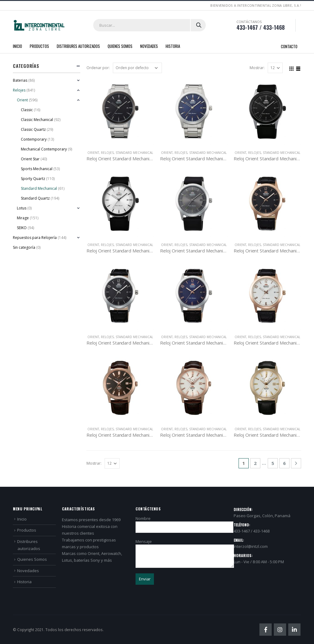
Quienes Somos (120, 46)
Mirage (23, 218)
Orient (93, 153)
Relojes (107, 153)
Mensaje (185, 549)
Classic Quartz (33, 129)
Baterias (20, 80)
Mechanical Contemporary (44, 149)
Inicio (17, 46)
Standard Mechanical (134, 153)
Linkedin (294, 630)
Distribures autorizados (78, 46)
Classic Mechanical (37, 120)
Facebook (266, 630)
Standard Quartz (35, 198)
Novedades (149, 46)
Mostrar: (257, 68)
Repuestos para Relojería (35, 238)
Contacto (289, 46)
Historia (173, 46)
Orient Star (30, 159)
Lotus (22, 208)
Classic (27, 110)
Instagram (280, 630)
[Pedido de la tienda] (137, 68)
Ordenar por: (98, 68)
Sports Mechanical (37, 169)
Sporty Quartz (33, 179)
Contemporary (34, 139)
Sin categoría (24, 247)
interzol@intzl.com (251, 546)
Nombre (184, 523)
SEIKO (22, 228)
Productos (39, 46)
